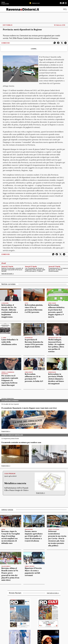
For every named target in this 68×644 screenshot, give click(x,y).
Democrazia (52, 372)
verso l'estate (30, 566)
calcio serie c (6, 566)
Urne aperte (29, 372)
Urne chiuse (52, 303)
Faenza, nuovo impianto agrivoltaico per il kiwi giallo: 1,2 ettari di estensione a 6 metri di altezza (34, 536)
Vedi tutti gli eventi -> (8, 274)
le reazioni (5, 303)
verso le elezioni (54, 529)
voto (26, 303)
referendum (29, 338)
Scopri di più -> (6, 431)
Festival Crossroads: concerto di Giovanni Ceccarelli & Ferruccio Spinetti (12, 270)
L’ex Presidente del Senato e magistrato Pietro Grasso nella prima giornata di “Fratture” (35, 270)
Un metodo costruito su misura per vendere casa (21, 442)
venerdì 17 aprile (7, 267)
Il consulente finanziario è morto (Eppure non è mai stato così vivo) (29, 408)
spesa (3, 529)
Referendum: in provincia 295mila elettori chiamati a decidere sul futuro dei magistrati (56, 379)
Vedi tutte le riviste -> (53, 593)
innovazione (29, 529)
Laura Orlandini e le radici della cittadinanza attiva (10, 342)
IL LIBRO (4, 338)
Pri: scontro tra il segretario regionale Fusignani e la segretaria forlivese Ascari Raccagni (10, 380)
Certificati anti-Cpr (55, 338)
